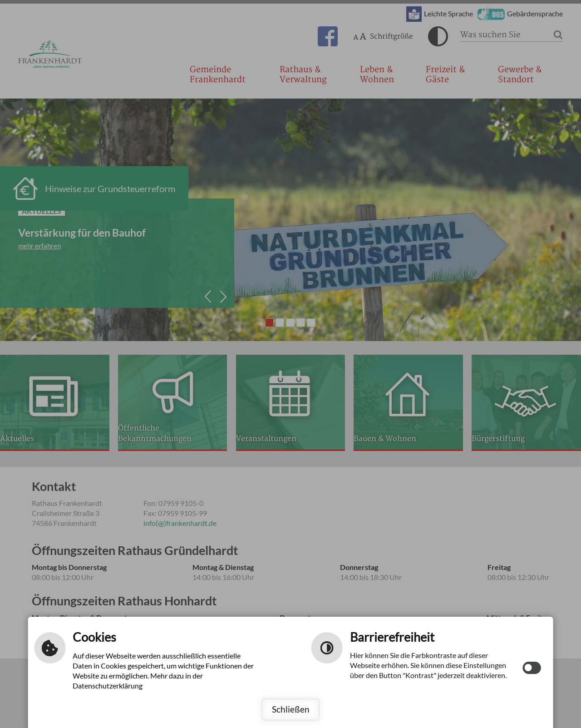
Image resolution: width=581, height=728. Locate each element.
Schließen (291, 709)
